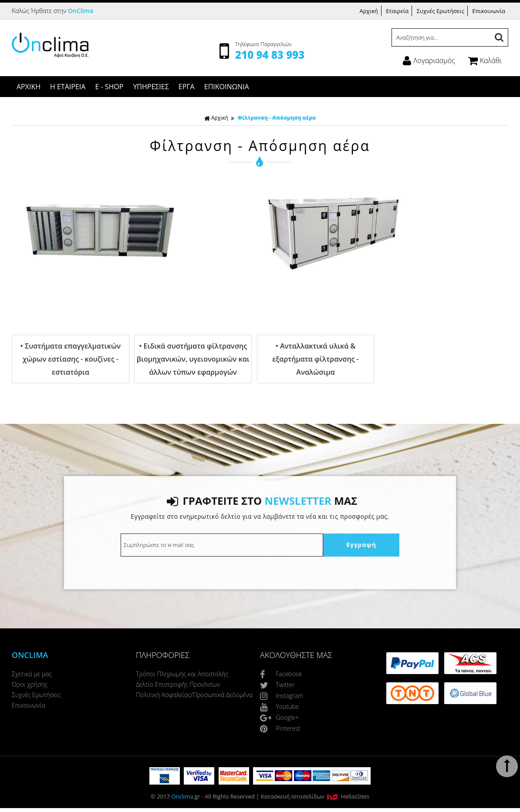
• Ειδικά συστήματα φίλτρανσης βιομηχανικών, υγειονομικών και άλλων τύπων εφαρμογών (193, 359)
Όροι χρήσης (30, 684)
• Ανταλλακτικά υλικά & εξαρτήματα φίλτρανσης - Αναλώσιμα (315, 359)
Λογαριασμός (429, 60)
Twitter (277, 685)
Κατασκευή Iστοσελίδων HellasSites (315, 796)
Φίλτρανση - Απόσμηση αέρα (277, 118)
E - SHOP (109, 87)
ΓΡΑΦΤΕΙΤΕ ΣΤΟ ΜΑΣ (262, 501)
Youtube (279, 706)
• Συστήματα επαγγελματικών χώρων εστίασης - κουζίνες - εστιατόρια (71, 359)
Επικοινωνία (489, 11)
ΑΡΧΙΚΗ (29, 87)
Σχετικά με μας (32, 674)
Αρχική (368, 11)
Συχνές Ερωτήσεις (441, 11)
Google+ (279, 717)
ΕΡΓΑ (187, 87)
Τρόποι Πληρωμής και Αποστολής (182, 674)
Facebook (281, 674)
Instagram (282, 696)
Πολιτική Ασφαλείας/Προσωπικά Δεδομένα (194, 695)
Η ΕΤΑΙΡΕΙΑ (68, 87)
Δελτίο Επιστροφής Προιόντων (178, 684)
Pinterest (280, 728)
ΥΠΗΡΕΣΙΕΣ (151, 87)
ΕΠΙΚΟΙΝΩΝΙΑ (227, 87)
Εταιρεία (397, 11)
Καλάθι (485, 60)
